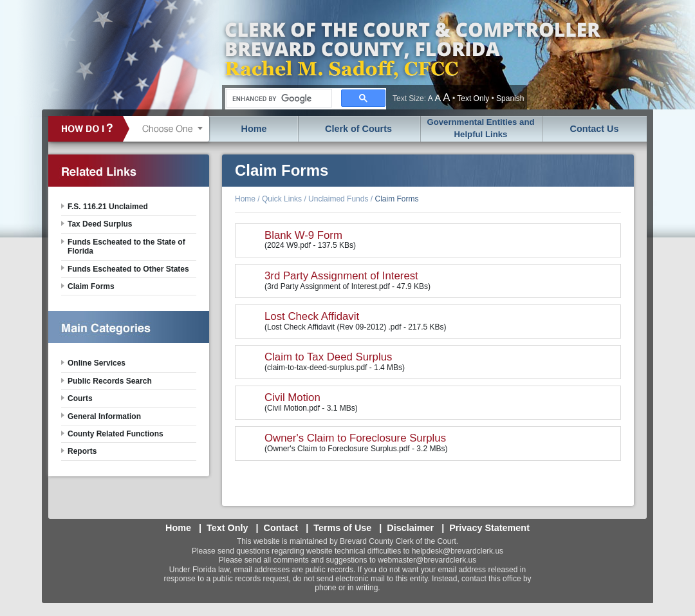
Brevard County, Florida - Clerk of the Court (412, 55)
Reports (82, 451)
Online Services (97, 363)
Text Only (473, 98)
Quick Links (282, 199)
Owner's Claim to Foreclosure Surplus (355, 438)
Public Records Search (110, 381)
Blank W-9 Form (303, 235)
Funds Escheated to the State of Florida (126, 247)
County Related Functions (116, 434)
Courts (80, 398)
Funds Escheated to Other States (128, 269)
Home (254, 129)
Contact (281, 528)
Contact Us (595, 129)
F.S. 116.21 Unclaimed (108, 207)
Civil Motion (292, 397)
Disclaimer (410, 528)
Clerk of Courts (358, 129)
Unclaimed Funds (338, 199)
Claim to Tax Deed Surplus (328, 357)
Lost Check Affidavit (312, 316)
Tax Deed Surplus (100, 224)
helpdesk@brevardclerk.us (458, 551)
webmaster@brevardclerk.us (427, 560)
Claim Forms (396, 199)
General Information (104, 416)
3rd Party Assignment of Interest (341, 276)
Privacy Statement (489, 528)
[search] (278, 98)
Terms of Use (342, 528)
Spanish (510, 98)
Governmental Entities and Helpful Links (480, 128)
